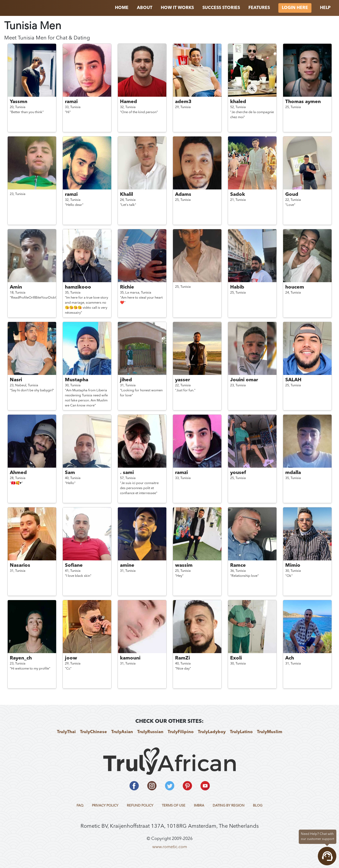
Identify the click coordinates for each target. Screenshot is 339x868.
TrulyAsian (122, 732)
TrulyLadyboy (212, 732)
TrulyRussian (150, 732)
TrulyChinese (93, 732)
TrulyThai (66, 732)
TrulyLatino (241, 732)
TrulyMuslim (270, 732)
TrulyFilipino (181, 732)
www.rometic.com (170, 847)
